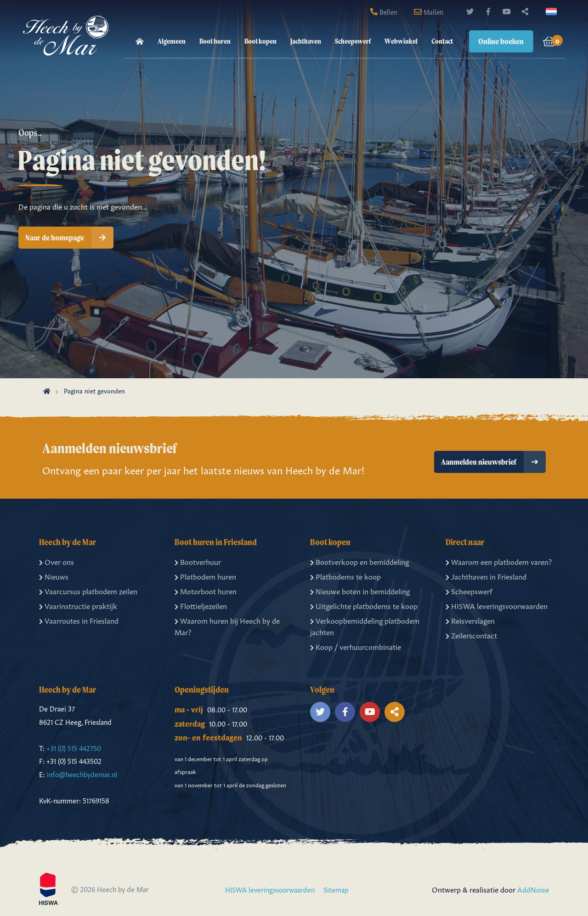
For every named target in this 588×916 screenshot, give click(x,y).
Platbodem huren (205, 576)
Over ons (57, 561)
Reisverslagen (470, 620)
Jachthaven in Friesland (486, 576)
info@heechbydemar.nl (82, 774)
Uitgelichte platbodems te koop (364, 605)
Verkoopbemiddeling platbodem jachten (365, 626)
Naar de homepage (69, 238)
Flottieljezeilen (201, 605)
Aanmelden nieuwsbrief (493, 462)
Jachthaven (306, 41)
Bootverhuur (198, 561)
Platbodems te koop (345, 576)
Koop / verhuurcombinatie (356, 646)
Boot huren (215, 41)
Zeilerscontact (471, 635)
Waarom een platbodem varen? (499, 561)
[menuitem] (140, 41)
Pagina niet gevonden (94, 390)
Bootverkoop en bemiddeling (359, 561)
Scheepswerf (353, 41)
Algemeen (172, 41)
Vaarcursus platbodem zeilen (88, 591)
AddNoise (533, 889)
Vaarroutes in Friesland (79, 620)
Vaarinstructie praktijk (78, 605)
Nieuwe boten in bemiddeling (360, 591)
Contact (442, 41)
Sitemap (336, 889)
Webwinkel (401, 41)
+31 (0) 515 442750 (74, 748)
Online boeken (501, 41)
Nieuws (54, 576)
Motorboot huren (206, 591)
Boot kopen (260, 41)
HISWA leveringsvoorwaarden (497, 605)
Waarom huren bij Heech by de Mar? (227, 626)
